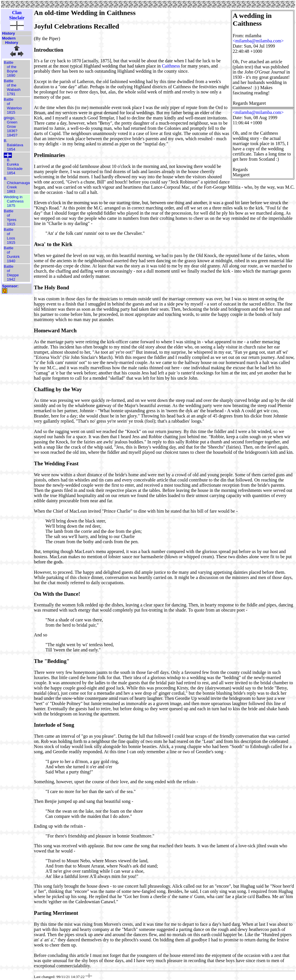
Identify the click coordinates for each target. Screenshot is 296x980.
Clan (17, 13)
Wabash (14, 90)
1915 (11, 224)
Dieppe (13, 275)
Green (12, 122)
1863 (11, 191)
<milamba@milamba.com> (258, 41)
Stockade (15, 169)
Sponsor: (10, 286)
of (9, 104)
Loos (11, 238)
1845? (12, 135)
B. (5, 141)
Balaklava (15, 145)
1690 (11, 75)
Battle (9, 62)
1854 (11, 149)
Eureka (13, 164)
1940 (11, 261)
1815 (11, 112)
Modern (9, 38)
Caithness (15, 201)
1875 (11, 206)
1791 (11, 94)
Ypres (12, 220)
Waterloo (14, 108)
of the (12, 67)
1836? (12, 131)
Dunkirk (13, 257)
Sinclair (17, 18)
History (9, 33)
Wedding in (13, 197)
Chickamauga (18, 183)
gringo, (10, 118)
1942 (11, 279)
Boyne (12, 71)
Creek (12, 187)
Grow (11, 127)
